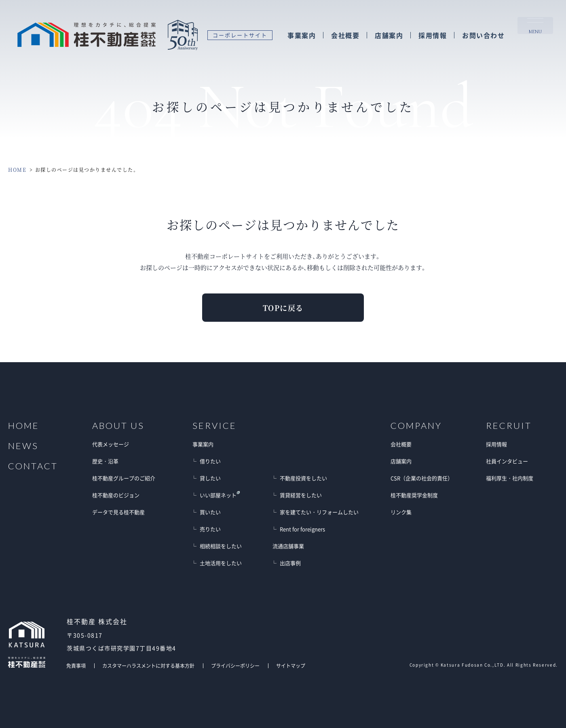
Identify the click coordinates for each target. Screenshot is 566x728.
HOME (17, 170)
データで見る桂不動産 (118, 512)
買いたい (210, 512)
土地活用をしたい (221, 563)
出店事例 (290, 563)
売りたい (210, 529)
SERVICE (214, 426)
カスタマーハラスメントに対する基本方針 (148, 666)
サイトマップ (291, 666)
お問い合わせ (483, 36)
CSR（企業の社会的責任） (422, 478)
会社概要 (345, 36)
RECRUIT (509, 426)
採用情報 (432, 36)
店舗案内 (389, 36)
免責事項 (76, 666)
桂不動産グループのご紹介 (124, 478)
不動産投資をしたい (303, 478)
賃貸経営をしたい (301, 495)
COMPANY (416, 426)
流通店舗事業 (288, 546)
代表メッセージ (111, 444)
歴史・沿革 (105, 461)
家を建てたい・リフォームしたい (319, 512)
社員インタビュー (507, 461)
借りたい (210, 461)
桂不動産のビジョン (116, 495)
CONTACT (33, 466)
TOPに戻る (283, 308)
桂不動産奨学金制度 (414, 495)
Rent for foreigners (302, 529)
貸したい (210, 478)
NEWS (23, 446)
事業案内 (301, 36)
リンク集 (401, 512)
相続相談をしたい (221, 546)
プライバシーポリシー (235, 666)
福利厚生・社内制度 (510, 478)
